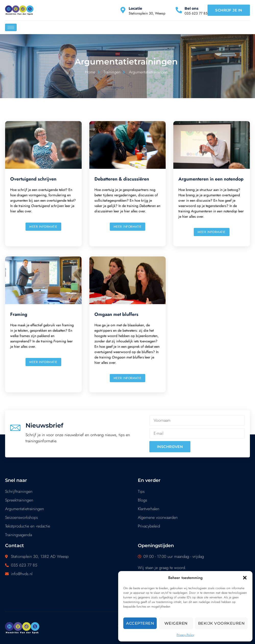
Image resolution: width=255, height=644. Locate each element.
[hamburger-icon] (11, 27)
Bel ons (191, 8)
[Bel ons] (179, 10)
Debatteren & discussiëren (122, 179)
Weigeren (176, 623)
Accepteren (140, 623)
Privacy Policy (185, 635)
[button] (245, 578)
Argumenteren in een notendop (211, 179)
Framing (19, 314)
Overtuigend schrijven (33, 179)
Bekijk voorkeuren (221, 623)
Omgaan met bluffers (116, 314)
